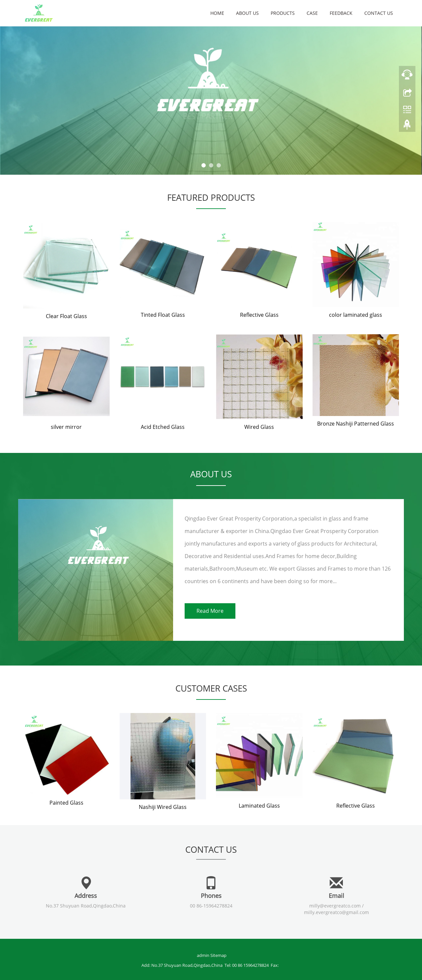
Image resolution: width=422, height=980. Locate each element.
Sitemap (218, 955)
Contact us (379, 13)
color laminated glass (356, 315)
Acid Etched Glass (163, 427)
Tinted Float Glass (163, 315)
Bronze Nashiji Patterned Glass (356, 424)
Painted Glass (66, 803)
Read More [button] (210, 611)
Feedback (341, 13)
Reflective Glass (259, 315)
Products (283, 13)
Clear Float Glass (66, 316)
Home (217, 13)
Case (312, 13)
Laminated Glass (259, 806)
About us (247, 13)
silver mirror (66, 427)
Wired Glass (259, 427)
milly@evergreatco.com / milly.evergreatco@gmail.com (336, 909)
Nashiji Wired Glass (163, 807)
